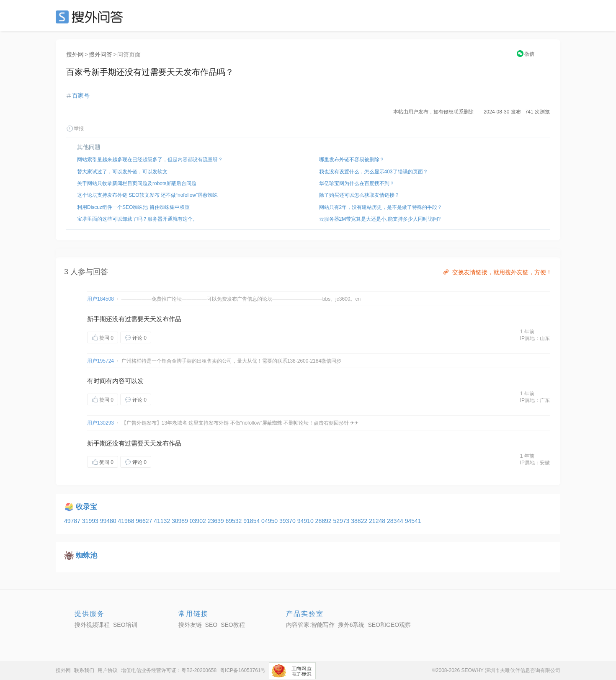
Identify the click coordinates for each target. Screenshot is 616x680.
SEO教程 (233, 625)
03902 (199, 521)
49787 (73, 521)
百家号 (81, 95)
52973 (342, 521)
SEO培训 (125, 625)
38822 (360, 521)
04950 (270, 521)
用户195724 (101, 361)
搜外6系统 (351, 625)
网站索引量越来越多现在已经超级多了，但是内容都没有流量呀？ (150, 160)
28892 (324, 521)
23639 (217, 521)
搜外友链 (190, 625)
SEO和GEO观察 (389, 625)
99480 (109, 521)
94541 (413, 521)
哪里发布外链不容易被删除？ (352, 160)
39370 (288, 521)
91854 (252, 521)
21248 (378, 521)
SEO (91, 17)
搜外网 (75, 54)
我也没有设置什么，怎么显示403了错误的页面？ (374, 172)
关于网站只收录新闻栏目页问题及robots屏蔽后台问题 (137, 183)
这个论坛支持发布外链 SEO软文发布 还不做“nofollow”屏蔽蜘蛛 (147, 195)
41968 (127, 521)
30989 (181, 521)
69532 (234, 521)
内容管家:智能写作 (310, 625)
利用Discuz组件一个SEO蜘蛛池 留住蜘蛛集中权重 (133, 207)
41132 (163, 521)
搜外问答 (101, 54)
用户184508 (101, 299)
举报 (75, 129)
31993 (91, 521)
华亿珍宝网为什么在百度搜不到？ (357, 183)
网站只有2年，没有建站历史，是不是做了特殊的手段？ (381, 207)
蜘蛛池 (86, 555)
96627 (145, 521)
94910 (306, 521)
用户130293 (101, 423)
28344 (396, 521)
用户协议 (108, 670)
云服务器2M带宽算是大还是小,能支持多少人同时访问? (380, 219)
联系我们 (84, 670)
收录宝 (86, 507)
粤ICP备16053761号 (243, 670)
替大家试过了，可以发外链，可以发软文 (122, 172)
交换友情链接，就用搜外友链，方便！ (497, 272)
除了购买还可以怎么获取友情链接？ (359, 195)
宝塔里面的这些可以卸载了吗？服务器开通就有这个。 (137, 219)
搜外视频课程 (92, 625)
